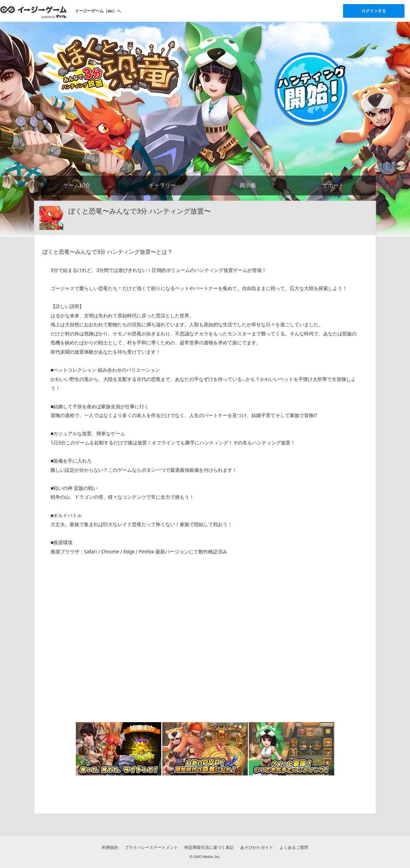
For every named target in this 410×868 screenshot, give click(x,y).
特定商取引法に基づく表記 (209, 847)
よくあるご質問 (294, 847)
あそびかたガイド (257, 847)
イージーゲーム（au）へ (98, 11)
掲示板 (248, 185)
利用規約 (110, 847)
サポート (333, 185)
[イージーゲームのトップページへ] (33, 12)
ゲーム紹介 (77, 185)
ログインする (374, 11)
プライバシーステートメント (151, 847)
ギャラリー (162, 185)
